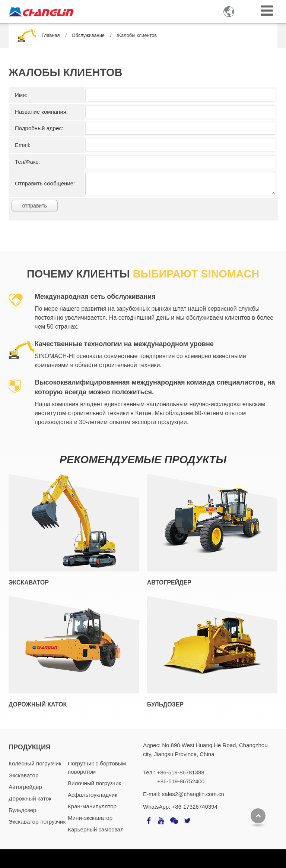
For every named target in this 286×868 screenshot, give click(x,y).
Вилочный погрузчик (94, 783)
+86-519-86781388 (180, 772)
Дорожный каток (38, 704)
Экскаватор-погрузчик (37, 822)
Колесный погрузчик (35, 763)
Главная (51, 35)
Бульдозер (165, 704)
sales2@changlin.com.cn (193, 794)
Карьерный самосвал (96, 829)
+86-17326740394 (195, 807)
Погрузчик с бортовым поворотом (97, 767)
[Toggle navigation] (267, 11)
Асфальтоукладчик (93, 795)
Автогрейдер (169, 582)
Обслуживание (88, 35)
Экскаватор (29, 582)
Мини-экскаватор (90, 818)
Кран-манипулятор (92, 806)
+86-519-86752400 (181, 781)
